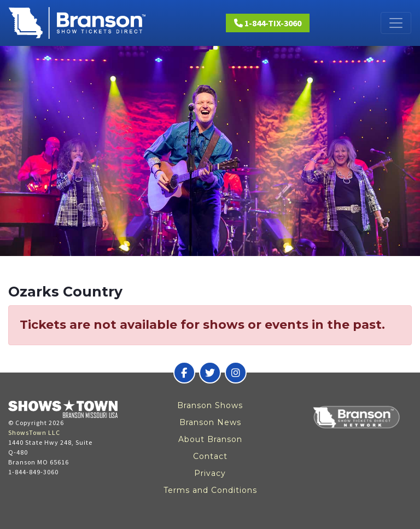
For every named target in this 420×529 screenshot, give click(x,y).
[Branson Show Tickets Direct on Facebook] (184, 373)
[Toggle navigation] (396, 23)
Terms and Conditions (210, 490)
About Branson (210, 439)
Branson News (210, 422)
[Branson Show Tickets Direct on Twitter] (210, 373)
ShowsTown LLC (34, 432)
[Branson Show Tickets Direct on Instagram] (236, 373)
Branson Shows (210, 405)
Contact (210, 456)
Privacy (210, 473)
